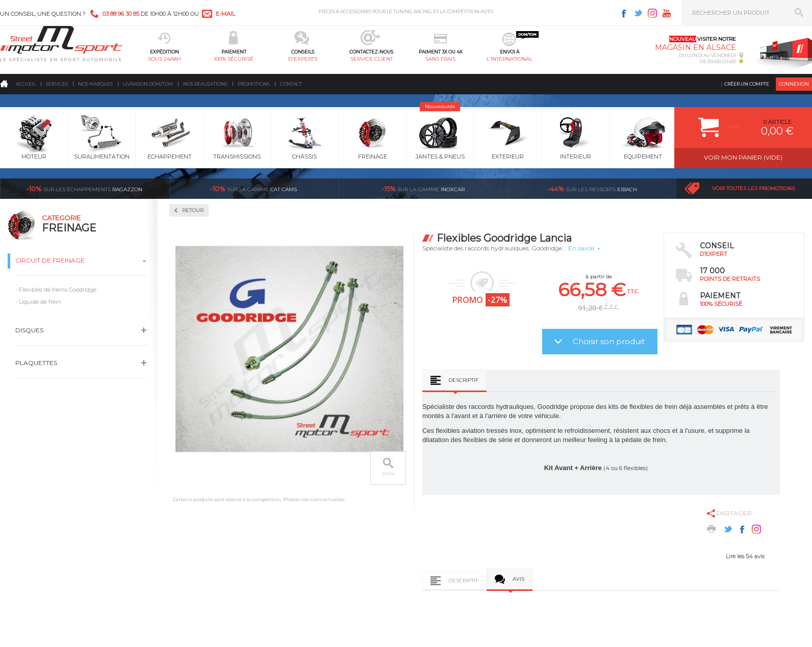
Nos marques (95, 84)
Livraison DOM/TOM (148, 84)
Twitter (638, 13)
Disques (29, 330)
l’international (510, 59)
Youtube (667, 13)
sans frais (440, 59)
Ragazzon (84, 189)
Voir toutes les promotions (753, 188)
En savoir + (584, 248)
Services (57, 84)
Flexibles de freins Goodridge (58, 290)
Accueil (26, 84)
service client (372, 59)
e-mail (225, 14)
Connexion (794, 84)
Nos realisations (205, 84)
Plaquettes (36, 363)
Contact (291, 84)
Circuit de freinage (50, 260)
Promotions (254, 84)
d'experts (303, 59)
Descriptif (463, 380)
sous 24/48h (164, 59)
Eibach (592, 189)
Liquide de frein (40, 302)
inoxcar (423, 189)
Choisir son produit (609, 341)
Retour (193, 210)
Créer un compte (747, 84)
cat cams (253, 189)
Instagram (652, 13)
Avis (518, 579)
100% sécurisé (234, 59)
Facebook (624, 13)
